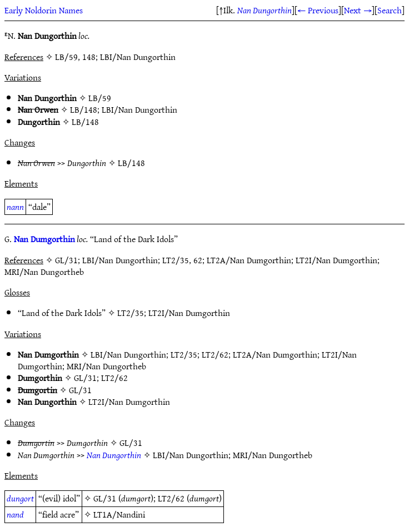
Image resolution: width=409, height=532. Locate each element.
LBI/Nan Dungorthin (139, 109)
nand (15, 514)
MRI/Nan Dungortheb (106, 366)
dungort (20, 498)
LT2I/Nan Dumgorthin (189, 313)
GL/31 (85, 378)
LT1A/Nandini (119, 514)
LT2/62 (215, 354)
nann (15, 207)
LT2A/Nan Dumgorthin (275, 354)
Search (390, 10)
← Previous (318, 10)
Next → (358, 10)
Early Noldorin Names (44, 10)
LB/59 (100, 98)
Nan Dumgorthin (44, 239)
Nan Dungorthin (265, 10)
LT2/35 (131, 313)
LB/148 (84, 109)
